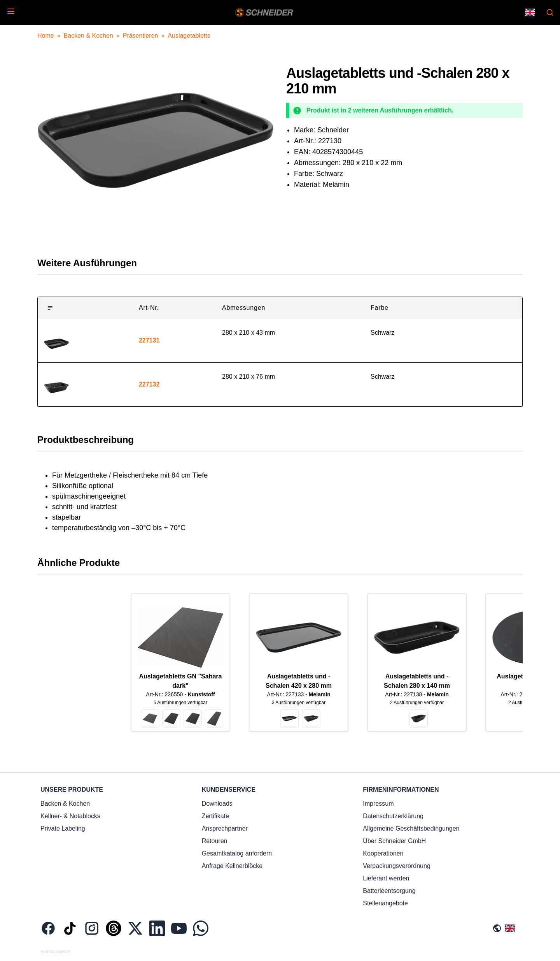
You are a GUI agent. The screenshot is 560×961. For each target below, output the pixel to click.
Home (46, 36)
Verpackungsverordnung (396, 866)
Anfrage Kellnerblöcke (232, 866)
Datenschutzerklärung (393, 816)
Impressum (378, 804)
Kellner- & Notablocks (70, 816)
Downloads (217, 804)
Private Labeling (63, 828)
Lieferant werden (386, 878)
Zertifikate (215, 816)
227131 (149, 340)
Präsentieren (141, 36)
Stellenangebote (385, 903)
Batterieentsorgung (389, 891)
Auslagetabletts (189, 36)
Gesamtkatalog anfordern (237, 853)
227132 (149, 384)
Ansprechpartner (225, 828)
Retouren (215, 841)
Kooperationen (383, 853)
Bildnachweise (55, 952)
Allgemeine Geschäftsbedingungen (411, 828)
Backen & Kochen (88, 36)
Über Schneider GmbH (394, 841)
